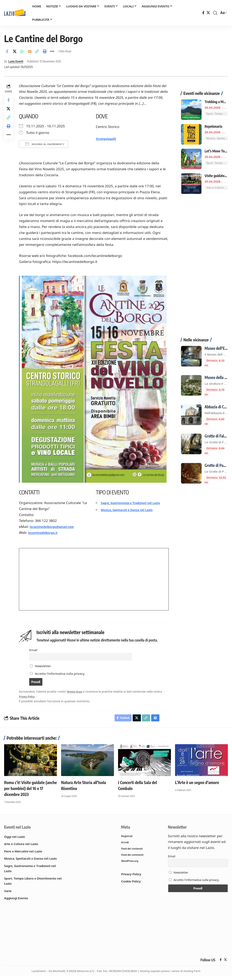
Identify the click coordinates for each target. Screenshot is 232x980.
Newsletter (42, 666)
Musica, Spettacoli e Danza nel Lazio (133, 514)
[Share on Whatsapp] (22, 51)
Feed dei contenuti (133, 852)
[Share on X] (15, 51)
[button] (215, 13)
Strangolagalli (109, 139)
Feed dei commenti (133, 859)
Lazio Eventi (16, 61)
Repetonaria (213, 118)
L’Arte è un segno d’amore (197, 785)
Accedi (125, 846)
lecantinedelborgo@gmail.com (57, 525)
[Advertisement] (204, 260)
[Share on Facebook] (7, 51)
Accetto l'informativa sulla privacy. (61, 673)
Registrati (127, 839)
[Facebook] (203, 13)
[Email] (30, 51)
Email (34, 648)
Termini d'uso (77, 693)
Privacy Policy (29, 698)
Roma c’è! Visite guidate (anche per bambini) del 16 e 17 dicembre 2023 (30, 791)
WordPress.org (130, 865)
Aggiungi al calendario (45, 144)
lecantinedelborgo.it (47, 531)
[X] (208, 13)
